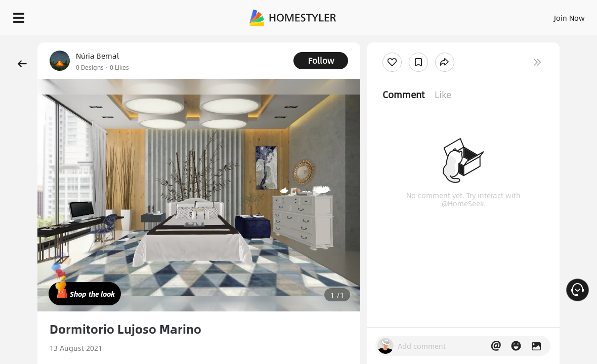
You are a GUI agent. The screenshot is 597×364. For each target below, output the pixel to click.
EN (483, 15)
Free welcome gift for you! (391, 40)
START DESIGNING (547, 15)
